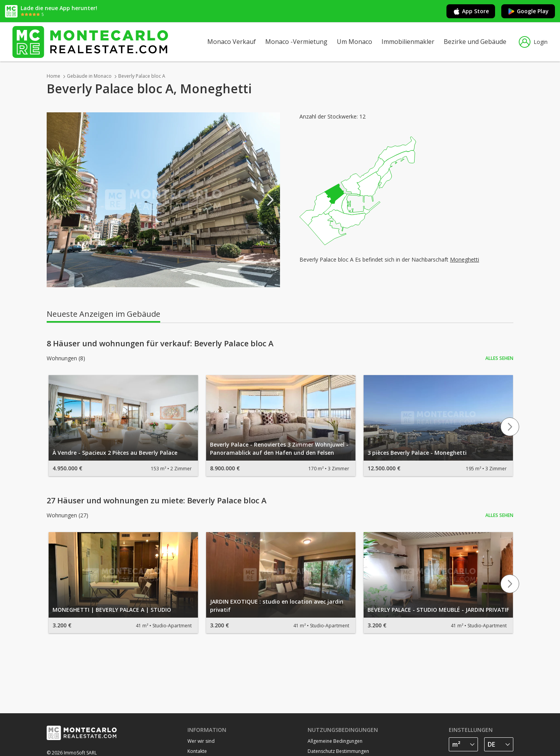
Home (53, 76)
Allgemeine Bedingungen (335, 741)
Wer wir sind (201, 741)
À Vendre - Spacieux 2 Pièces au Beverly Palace (115, 453)
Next (270, 200)
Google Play (528, 11)
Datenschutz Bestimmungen (338, 751)
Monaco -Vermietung (296, 42)
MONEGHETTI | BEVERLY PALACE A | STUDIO (112, 610)
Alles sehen (499, 358)
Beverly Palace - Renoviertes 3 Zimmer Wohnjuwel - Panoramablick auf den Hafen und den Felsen (279, 449)
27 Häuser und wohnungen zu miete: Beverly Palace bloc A (157, 501)
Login (533, 42)
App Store (471, 11)
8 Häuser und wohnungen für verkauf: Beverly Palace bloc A (160, 344)
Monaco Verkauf (232, 42)
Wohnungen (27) (67, 515)
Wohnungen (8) (66, 358)
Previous (56, 200)
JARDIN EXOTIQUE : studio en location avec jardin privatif (277, 606)
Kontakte (197, 751)
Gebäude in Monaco (89, 76)
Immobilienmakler (408, 42)
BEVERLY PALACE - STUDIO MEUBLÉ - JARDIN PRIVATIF (438, 610)
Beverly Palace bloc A (142, 76)
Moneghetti (465, 259)
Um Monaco (354, 42)
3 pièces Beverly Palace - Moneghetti (417, 453)
